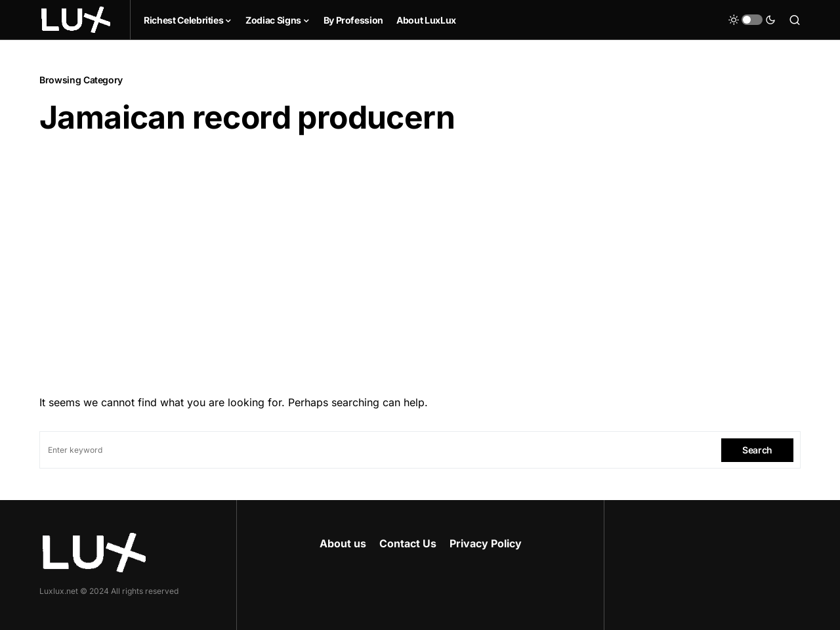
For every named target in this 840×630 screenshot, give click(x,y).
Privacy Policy (486, 543)
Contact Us (408, 543)
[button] (752, 20)
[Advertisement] (420, 261)
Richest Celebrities (183, 20)
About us (343, 543)
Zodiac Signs (273, 20)
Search (757, 450)
